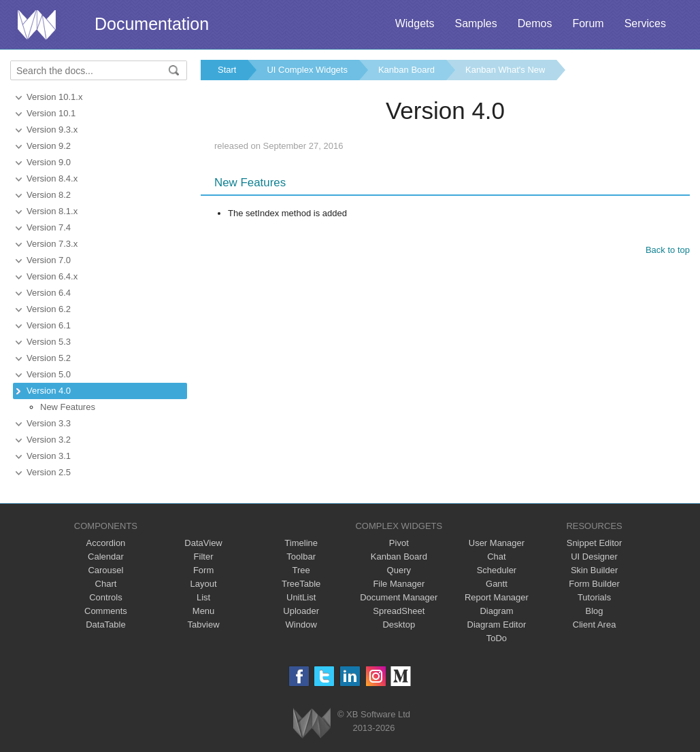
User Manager (497, 543)
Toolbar (301, 557)
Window (301, 625)
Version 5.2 (49, 358)
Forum (588, 23)
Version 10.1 (51, 113)
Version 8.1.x (52, 211)
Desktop (399, 625)
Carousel (105, 570)
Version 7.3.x (52, 244)
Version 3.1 (49, 456)
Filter (204, 557)
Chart (106, 584)
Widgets (415, 23)
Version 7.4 (49, 227)
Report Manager (497, 597)
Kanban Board (406, 70)
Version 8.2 (49, 195)
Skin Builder (594, 570)
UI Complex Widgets (307, 70)
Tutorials (594, 597)
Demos (535, 23)
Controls (105, 597)
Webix (312, 723)
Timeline (301, 543)
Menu (204, 611)
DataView (203, 543)
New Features (68, 407)
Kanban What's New (505, 70)
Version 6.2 (49, 309)
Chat (496, 557)
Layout (204, 584)
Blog (595, 611)
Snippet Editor (595, 543)
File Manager (399, 584)
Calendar (106, 557)
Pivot (399, 543)
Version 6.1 (49, 325)
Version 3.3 (49, 423)
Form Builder (594, 584)
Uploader (301, 611)
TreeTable (301, 584)
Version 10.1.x (54, 97)
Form (203, 570)
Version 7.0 (49, 260)
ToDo (497, 638)
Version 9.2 (49, 146)
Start (227, 70)
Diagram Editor (497, 625)
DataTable (106, 625)
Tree (301, 570)
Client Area (595, 625)
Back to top (668, 250)
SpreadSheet (399, 611)
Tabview (204, 625)
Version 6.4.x (52, 276)
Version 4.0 (49, 391)
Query (399, 570)
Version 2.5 (49, 472)
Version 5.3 (49, 342)
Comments (106, 611)
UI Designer (594, 557)
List (203, 597)
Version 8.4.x (52, 178)
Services (645, 23)
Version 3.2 (49, 440)
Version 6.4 (49, 293)
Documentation (152, 24)
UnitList (301, 597)
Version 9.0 (49, 162)
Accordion (106, 543)
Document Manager (399, 597)
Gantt (497, 584)
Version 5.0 (49, 374)
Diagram (496, 611)
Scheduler (497, 570)
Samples (476, 23)
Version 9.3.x (52, 130)
